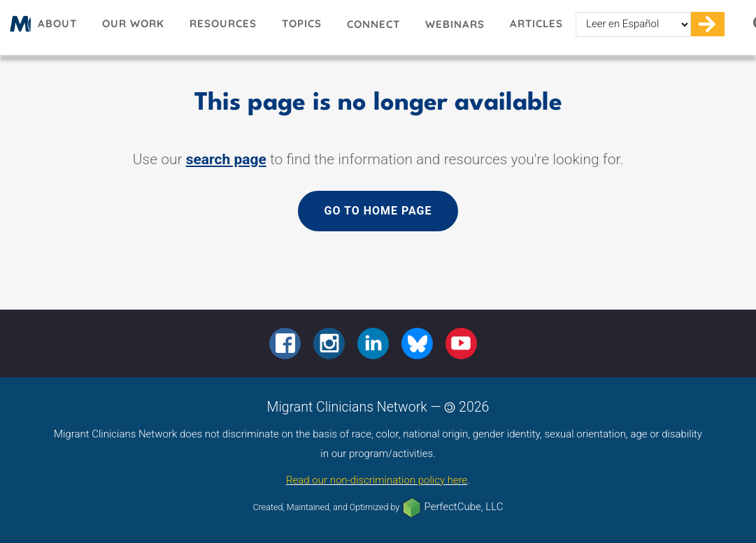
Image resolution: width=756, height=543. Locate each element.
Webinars (455, 24)
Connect (373, 24)
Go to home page (378, 211)
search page (226, 159)
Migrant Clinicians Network (18, 28)
